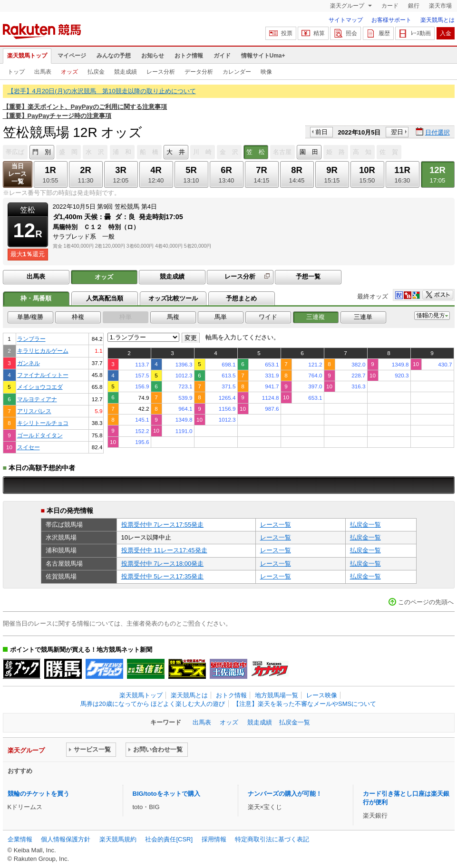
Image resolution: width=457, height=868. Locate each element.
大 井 (176, 152)
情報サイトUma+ (263, 56)
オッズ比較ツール (173, 298)
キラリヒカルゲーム (43, 351)
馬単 (221, 317)
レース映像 (322, 695)
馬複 (173, 317)
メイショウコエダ (40, 387)
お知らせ (153, 56)
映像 (266, 72)
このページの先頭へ (426, 602)
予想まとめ (241, 298)
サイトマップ (346, 20)
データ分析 (199, 72)
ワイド (268, 317)
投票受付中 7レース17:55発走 (163, 525)
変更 (191, 338)
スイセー (29, 447)
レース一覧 (276, 525)
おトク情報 (189, 56)
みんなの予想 (114, 56)
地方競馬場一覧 (277, 695)
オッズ (69, 72)
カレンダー (237, 72)
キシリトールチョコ (43, 423)
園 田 (309, 152)
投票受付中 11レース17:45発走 (164, 550)
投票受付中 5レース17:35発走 (163, 576)
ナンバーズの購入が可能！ (285, 794)
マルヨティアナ (37, 399)
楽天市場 (440, 6)
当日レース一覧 (17, 174)
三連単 (363, 317)
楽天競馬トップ (27, 56)
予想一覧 (308, 276)
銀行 (414, 6)
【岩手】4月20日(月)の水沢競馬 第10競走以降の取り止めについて (102, 91)
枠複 (78, 317)
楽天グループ (348, 6)
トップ (16, 72)
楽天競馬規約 (118, 839)
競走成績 (126, 72)
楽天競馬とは (438, 20)
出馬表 (43, 72)
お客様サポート (391, 20)
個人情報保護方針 (66, 839)
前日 (321, 132)
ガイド (222, 56)
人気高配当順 (105, 298)
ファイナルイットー (43, 375)
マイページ (72, 56)
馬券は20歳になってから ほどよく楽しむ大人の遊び (153, 704)
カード (390, 6)
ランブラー (31, 339)
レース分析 (161, 72)
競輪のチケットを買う (39, 794)
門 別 (42, 152)
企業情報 (20, 839)
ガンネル (29, 363)
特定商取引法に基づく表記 (272, 839)
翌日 (397, 132)
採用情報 (214, 839)
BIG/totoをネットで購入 (166, 794)
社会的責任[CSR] (169, 839)
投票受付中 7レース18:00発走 (163, 564)
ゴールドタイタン (40, 435)
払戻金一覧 (365, 525)
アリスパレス (34, 411)
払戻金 (96, 72)
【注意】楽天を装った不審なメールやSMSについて (305, 704)
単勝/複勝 (30, 317)
